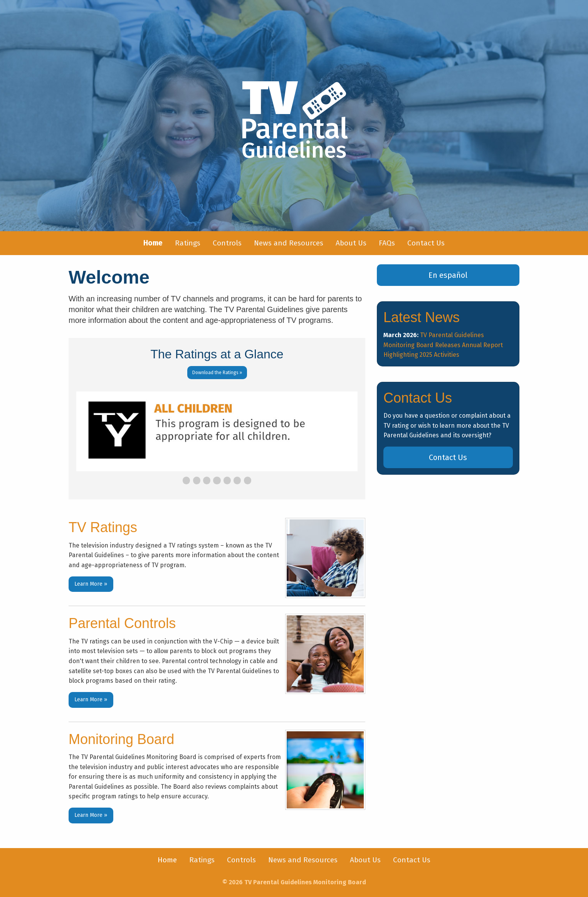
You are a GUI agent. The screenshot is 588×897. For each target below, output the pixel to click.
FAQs (387, 243)
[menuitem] (153, 243)
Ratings (188, 243)
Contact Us (426, 243)
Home (167, 860)
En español (448, 275)
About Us (351, 243)
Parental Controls (122, 623)
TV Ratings (103, 527)
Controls (227, 243)
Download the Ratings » (217, 373)
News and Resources (289, 243)
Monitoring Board (121, 739)
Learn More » (91, 584)
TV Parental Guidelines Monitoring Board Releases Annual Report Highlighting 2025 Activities (443, 345)
